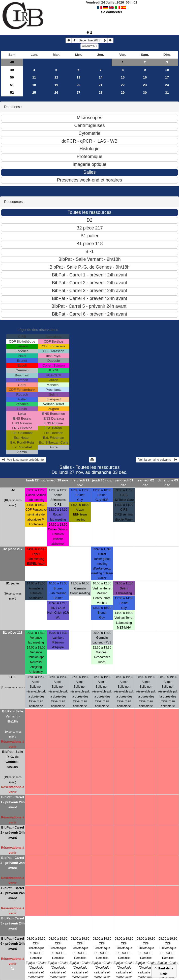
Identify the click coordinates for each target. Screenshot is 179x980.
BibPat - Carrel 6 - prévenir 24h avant (13, 944)
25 (34, 93)
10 (167, 70)
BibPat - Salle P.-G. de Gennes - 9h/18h (12, 759)
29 (123, 93)
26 (56, 93)
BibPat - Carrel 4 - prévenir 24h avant (13, 893)
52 (12, 93)
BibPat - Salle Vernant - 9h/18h (12, 716)
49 (12, 70)
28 (101, 93)
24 (167, 85)
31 (167, 93)
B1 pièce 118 (13, 633)
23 (145, 85)
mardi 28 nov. (58, 480)
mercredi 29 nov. (80, 483)
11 (34, 77)
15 (123, 77)
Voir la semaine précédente (23, 460)
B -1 (13, 677)
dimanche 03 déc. (168, 483)
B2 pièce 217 (13, 549)
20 (79, 85)
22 (123, 85)
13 (79, 77)
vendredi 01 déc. (124, 483)
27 (79, 93)
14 (101, 77)
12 (56, 77)
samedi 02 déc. (146, 483)
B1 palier (12, 583)
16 (145, 77)
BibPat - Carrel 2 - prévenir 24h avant (13, 832)
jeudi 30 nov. (102, 480)
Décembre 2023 (89, 40)
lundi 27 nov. (36, 480)
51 (12, 85)
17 (167, 77)
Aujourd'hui (89, 46)
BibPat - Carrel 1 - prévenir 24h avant (13, 802)
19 (56, 85)
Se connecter (112, 12)
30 (145, 93)
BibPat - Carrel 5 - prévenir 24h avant (13, 923)
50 (12, 77)
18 (34, 85)
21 (101, 85)
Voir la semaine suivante (157, 460)
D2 (13, 490)
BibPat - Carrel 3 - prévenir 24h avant (13, 863)
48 (12, 62)
